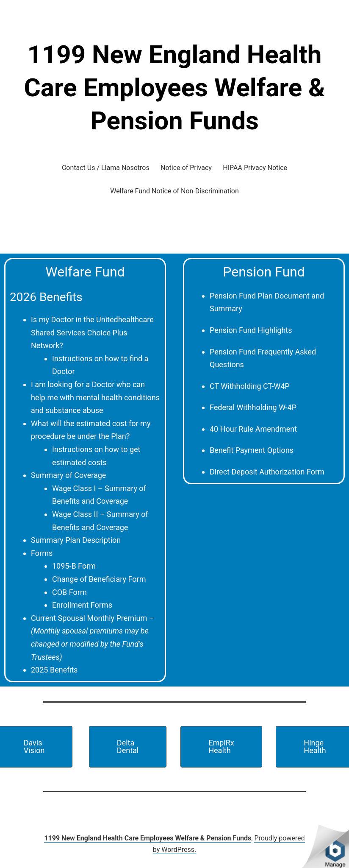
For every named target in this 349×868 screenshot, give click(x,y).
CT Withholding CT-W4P (250, 386)
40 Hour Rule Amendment (253, 429)
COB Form (69, 592)
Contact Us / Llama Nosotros (106, 168)
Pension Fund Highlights (251, 330)
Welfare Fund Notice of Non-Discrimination (174, 191)
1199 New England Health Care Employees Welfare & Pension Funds (175, 88)
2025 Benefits (54, 670)
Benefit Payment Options (252, 450)
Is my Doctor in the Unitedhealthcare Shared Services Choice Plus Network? (92, 332)
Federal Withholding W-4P (253, 407)
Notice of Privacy (186, 168)
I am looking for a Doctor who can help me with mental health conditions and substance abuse (95, 397)
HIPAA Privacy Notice (255, 168)
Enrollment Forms (82, 605)
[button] (128, 747)
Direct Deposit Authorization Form (267, 472)
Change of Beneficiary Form (99, 579)
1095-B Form (74, 566)
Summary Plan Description (76, 540)
